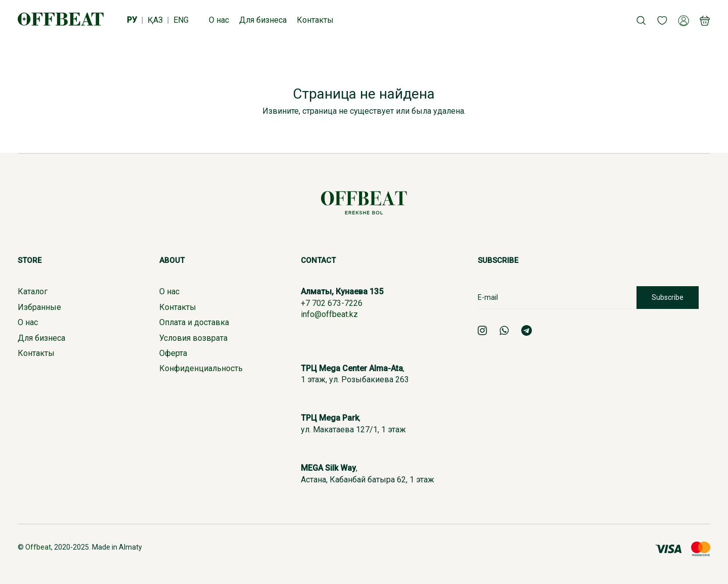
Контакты (36, 353)
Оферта (173, 353)
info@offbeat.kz (329, 314)
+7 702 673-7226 (332, 303)
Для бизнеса (41, 338)
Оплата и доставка (194, 322)
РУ (132, 20)
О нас (28, 322)
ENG (181, 20)
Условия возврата (193, 338)
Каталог (33, 291)
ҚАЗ (155, 20)
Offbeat (38, 547)
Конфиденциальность (201, 368)
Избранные (39, 307)
